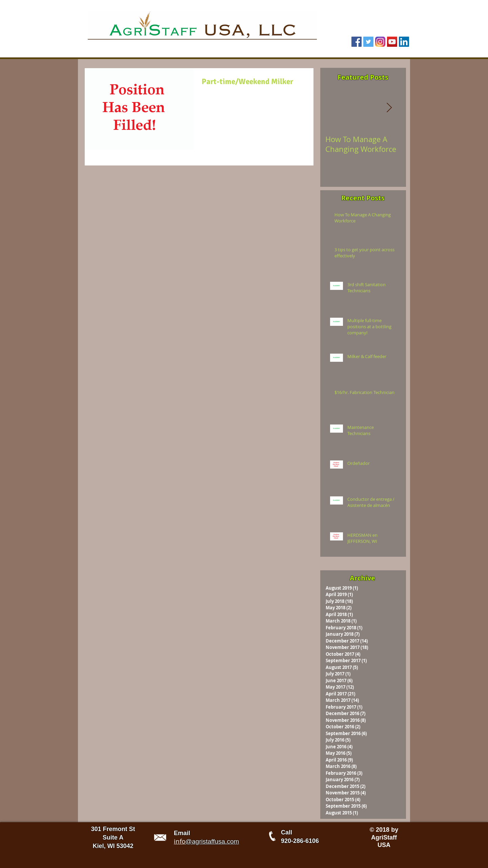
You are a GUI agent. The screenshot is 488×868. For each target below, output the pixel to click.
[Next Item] (389, 108)
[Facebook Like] (364, 29)
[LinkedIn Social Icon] (404, 42)
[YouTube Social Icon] (392, 42)
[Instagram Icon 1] (380, 42)
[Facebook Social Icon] (357, 42)
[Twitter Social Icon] (368, 42)
